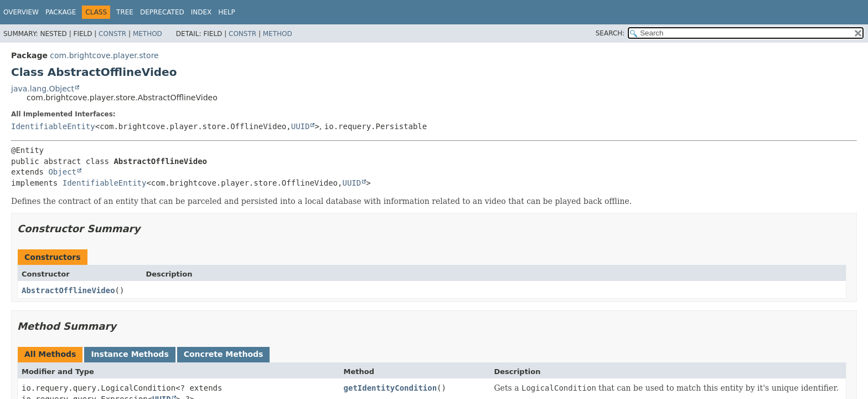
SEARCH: (610, 33)
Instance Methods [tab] (130, 354)
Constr (112, 34)
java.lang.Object (43, 89)
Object (62, 172)
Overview (21, 12)
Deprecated (162, 12)
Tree (125, 12)
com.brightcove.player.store (104, 55)
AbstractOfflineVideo (68, 290)
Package (61, 12)
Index (201, 12)
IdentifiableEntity (53, 126)
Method (148, 34)
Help (227, 12)
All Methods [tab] (50, 354)
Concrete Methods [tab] (224, 354)
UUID (301, 126)
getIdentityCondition (391, 388)
